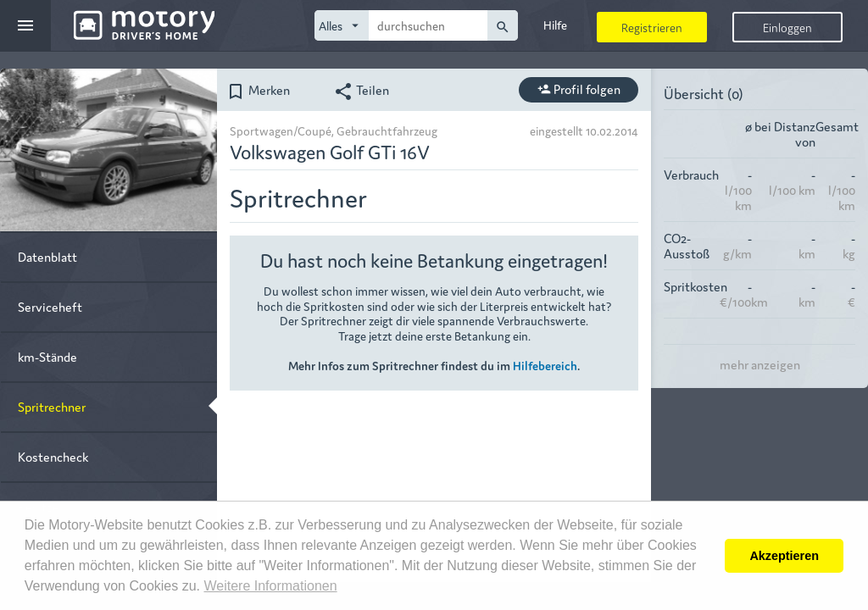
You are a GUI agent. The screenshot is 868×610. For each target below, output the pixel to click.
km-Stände (47, 356)
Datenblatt (47, 256)
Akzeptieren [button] (784, 556)
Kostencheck (53, 456)
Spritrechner (52, 406)
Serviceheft (50, 306)
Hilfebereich (545, 365)
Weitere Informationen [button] (270, 586)
